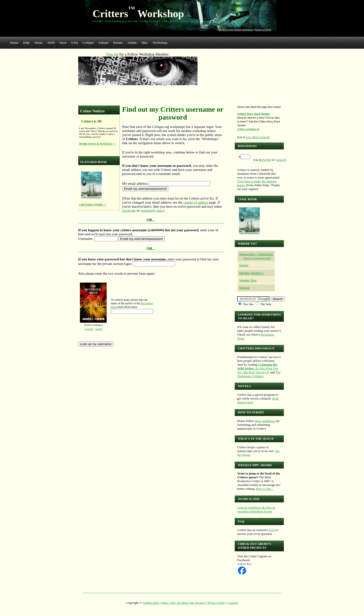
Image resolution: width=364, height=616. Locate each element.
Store (63, 43)
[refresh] (89, 329)
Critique (88, 43)
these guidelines (265, 421)
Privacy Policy (217, 603)
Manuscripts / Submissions (256, 254)
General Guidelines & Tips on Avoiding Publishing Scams (256, 509)
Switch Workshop (244, 30)
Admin (132, 43)
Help (26, 43)
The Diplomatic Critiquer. (259, 374)
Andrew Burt (244, 564)
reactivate (129, 211)
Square (281, 160)
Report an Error (263, 30)
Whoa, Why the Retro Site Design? (183, 603)
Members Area (226, 30)
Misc (145, 43)
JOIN (51, 43)
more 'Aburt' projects (257, 137)
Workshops (160, 43)
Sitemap (244, 288)
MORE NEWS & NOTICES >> (97, 144)
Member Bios (248, 280)
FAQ (75, 43)
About (38, 43)
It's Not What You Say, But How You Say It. (257, 368)
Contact (233, 603)
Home (14, 43)
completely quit (151, 211)
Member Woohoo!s (251, 273)
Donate (118, 43)
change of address (196, 202)
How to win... (264, 489)
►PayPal (265, 160)
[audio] (99, 329)
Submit (103, 43)
